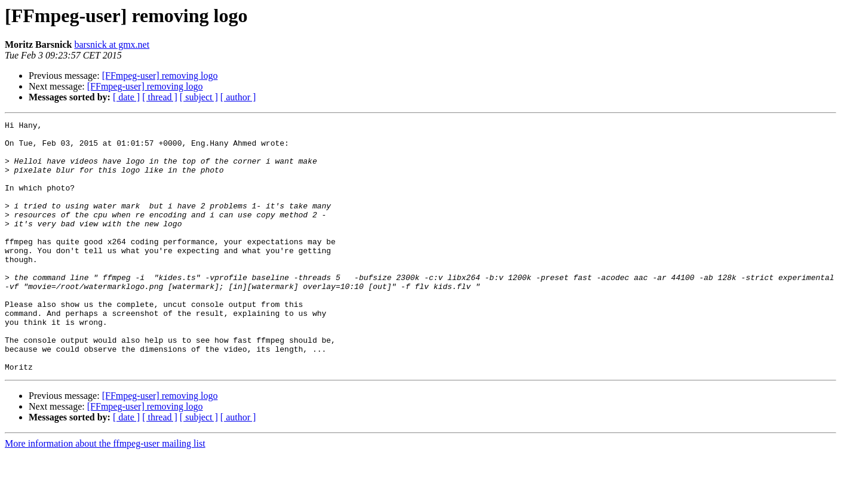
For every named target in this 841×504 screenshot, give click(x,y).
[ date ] (126, 97)
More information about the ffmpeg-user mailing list (105, 494)
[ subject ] (199, 97)
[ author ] (238, 97)
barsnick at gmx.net (112, 44)
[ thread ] (160, 97)
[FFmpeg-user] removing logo (160, 76)
